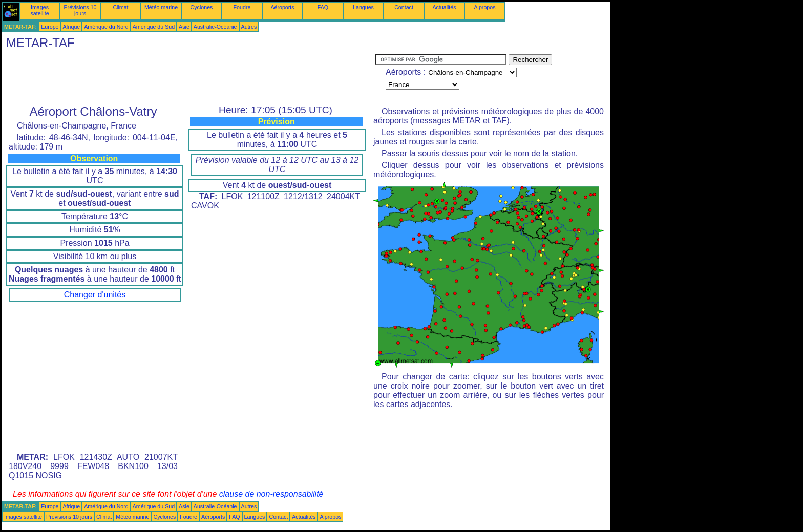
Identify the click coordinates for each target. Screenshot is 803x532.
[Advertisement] (188, 77)
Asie (184, 27)
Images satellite (39, 10)
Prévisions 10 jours (80, 10)
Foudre (242, 7)
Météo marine (161, 7)
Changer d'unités (95, 295)
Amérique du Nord (106, 27)
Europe (50, 27)
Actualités (444, 7)
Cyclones (202, 7)
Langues (363, 7)
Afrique (72, 27)
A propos (484, 7)
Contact (404, 7)
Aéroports (282, 7)
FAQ (323, 7)
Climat (120, 7)
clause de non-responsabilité (271, 494)
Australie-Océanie (215, 27)
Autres (249, 27)
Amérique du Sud (154, 27)
